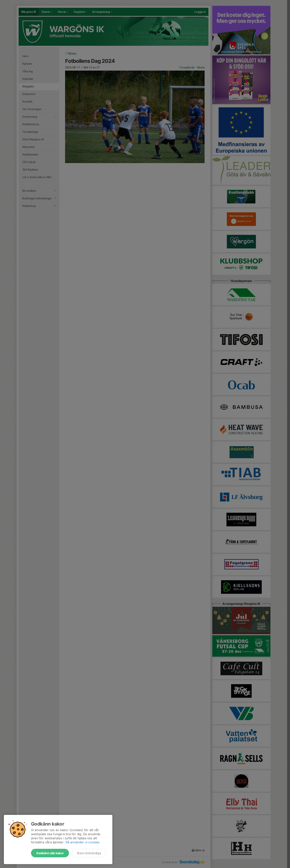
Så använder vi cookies (82, 842)
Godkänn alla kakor (50, 853)
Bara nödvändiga (89, 853)
